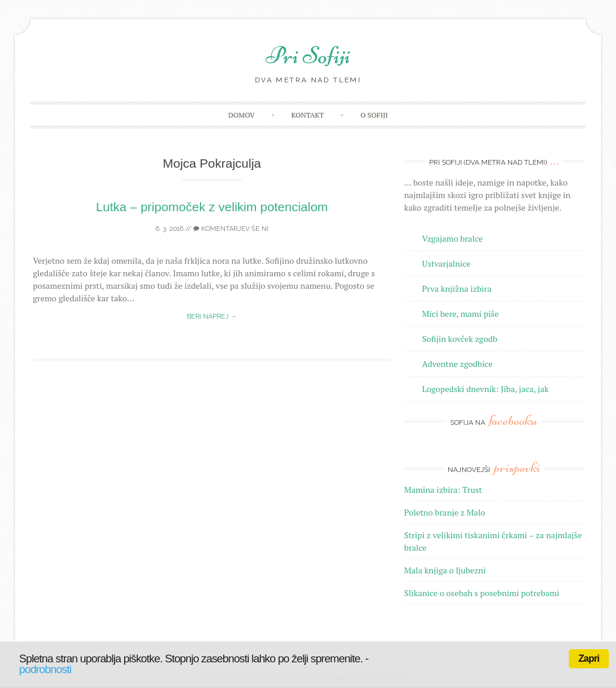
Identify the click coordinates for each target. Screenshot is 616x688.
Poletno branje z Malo (445, 512)
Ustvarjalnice (446, 263)
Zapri (589, 658)
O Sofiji (374, 115)
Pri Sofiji (308, 55)
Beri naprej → (212, 317)
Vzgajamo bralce (452, 238)
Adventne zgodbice (457, 364)
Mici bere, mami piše (460, 314)
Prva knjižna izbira (457, 289)
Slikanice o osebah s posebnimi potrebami (482, 593)
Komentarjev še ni (231, 229)
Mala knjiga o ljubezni (445, 570)
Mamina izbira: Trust (443, 490)
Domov (241, 115)
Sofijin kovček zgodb (460, 339)
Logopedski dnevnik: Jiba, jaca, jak (485, 389)
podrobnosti (45, 669)
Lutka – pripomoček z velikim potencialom (212, 207)
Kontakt (308, 115)
